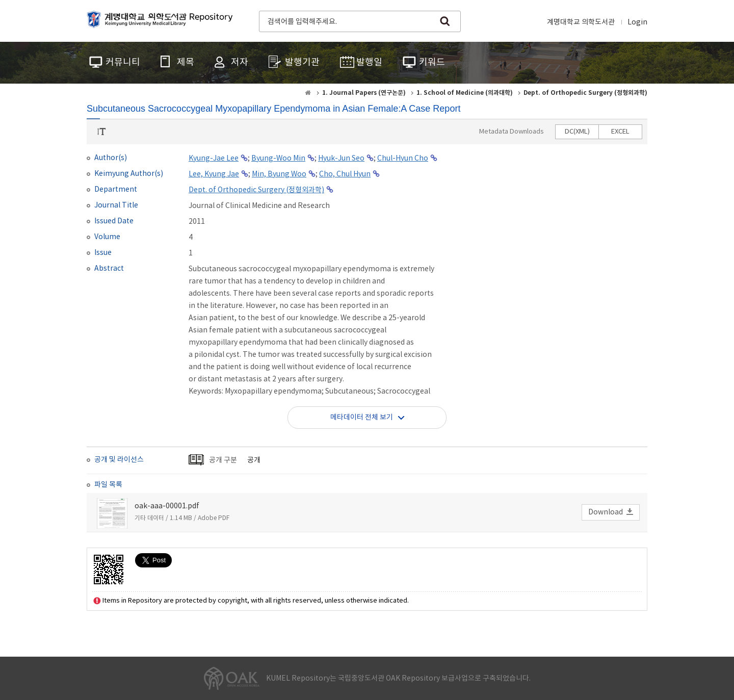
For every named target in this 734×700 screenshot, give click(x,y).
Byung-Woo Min (278, 159)
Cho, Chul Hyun (345, 174)
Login (637, 22)
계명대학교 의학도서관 (581, 22)
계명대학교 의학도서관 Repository (162, 20)
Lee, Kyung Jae (214, 174)
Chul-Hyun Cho (403, 159)
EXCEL (620, 132)
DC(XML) (577, 132)
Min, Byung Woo (279, 174)
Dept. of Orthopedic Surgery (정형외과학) (256, 190)
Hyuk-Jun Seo (341, 159)
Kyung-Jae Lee (214, 159)
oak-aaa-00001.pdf (167, 506)
